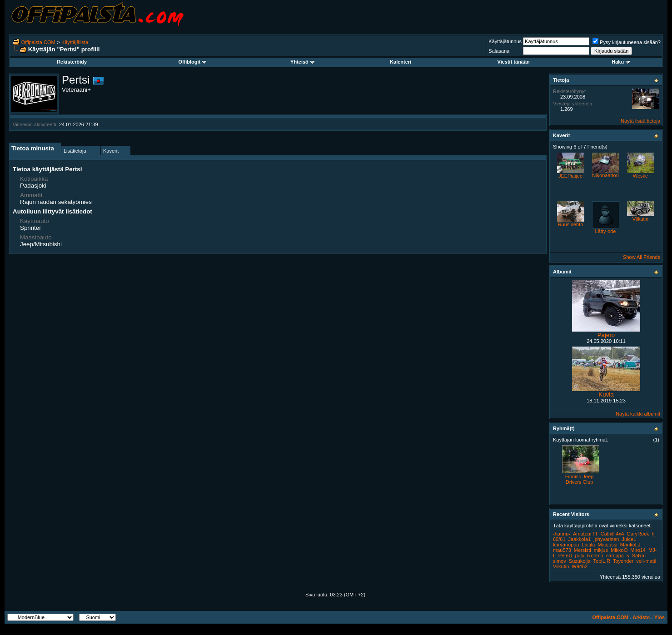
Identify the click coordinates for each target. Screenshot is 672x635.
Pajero (606, 335)
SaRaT (640, 556)
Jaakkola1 (580, 539)
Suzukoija (580, 561)
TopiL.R (602, 561)
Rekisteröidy (72, 62)
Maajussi (607, 545)
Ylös (660, 617)
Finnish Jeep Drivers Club (579, 479)
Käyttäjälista (75, 42)
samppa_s (618, 556)
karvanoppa (566, 545)
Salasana (499, 51)
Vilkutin (640, 219)
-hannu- (562, 534)
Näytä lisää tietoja (640, 121)
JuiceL (629, 539)
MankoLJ (630, 545)
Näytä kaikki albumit (638, 414)
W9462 (580, 566)
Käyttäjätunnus (505, 41)
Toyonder (623, 561)
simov (560, 561)
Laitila (589, 545)
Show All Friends (642, 257)
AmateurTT (585, 534)
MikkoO (619, 550)
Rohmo (595, 556)
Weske (640, 176)
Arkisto (641, 617)
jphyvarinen (606, 539)
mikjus (601, 550)
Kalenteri (401, 62)
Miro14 (638, 550)
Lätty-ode (606, 231)
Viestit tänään (514, 62)
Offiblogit (192, 62)
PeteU (565, 556)
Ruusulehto (571, 224)
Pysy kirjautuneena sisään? (627, 42)
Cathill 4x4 (612, 534)
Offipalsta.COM (38, 42)
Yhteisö (302, 62)
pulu (580, 556)
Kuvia (606, 394)
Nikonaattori (605, 175)
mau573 (562, 550)
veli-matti (646, 561)
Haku (621, 62)
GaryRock (638, 534)
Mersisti (582, 550)
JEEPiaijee (570, 176)
